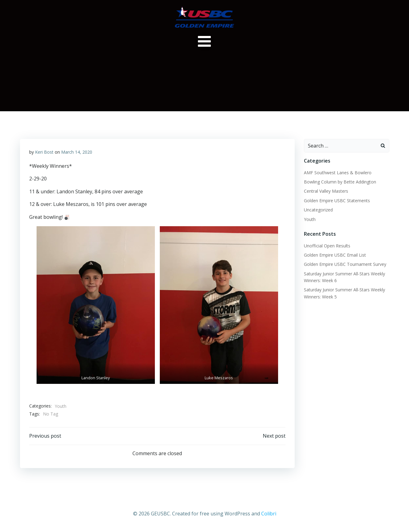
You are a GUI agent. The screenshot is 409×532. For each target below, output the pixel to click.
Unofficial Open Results (327, 246)
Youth (61, 406)
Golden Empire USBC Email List (335, 255)
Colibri (269, 514)
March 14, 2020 (77, 152)
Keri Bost (44, 152)
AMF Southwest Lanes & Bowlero (338, 173)
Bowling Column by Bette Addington (340, 182)
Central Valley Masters (326, 191)
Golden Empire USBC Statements (337, 201)
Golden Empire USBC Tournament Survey (345, 264)
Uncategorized (318, 210)
